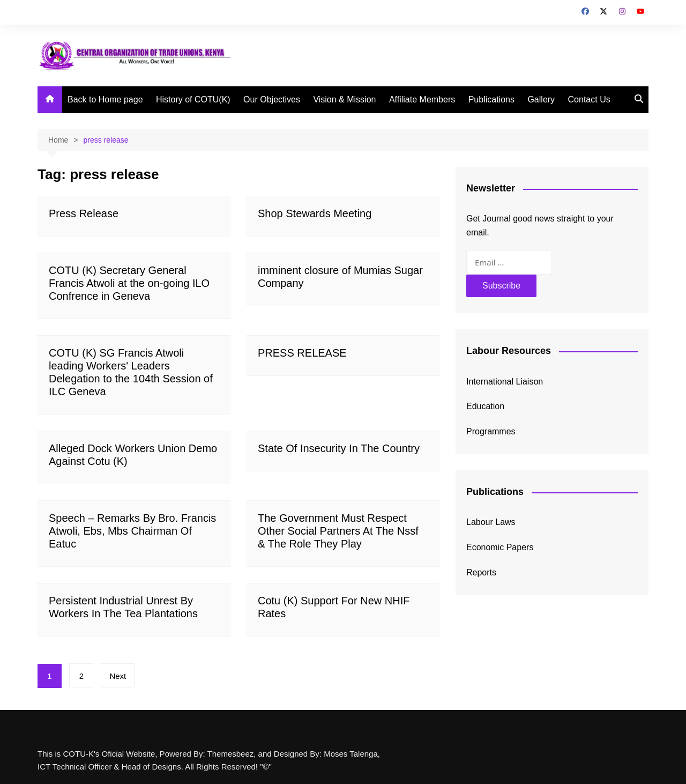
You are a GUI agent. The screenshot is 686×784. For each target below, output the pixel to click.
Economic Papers (500, 547)
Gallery (541, 99)
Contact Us (589, 99)
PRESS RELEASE (302, 353)
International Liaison (505, 382)
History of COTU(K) (193, 99)
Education (485, 406)
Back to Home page (105, 99)
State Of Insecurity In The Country (339, 448)
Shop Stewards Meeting (315, 213)
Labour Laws (491, 522)
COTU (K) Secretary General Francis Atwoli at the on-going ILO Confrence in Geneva (129, 283)
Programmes (491, 431)
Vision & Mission (344, 99)
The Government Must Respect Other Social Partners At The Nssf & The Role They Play (338, 531)
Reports (481, 572)
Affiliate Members (422, 99)
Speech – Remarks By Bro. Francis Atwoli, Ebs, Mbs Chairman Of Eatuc (132, 531)
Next (118, 676)
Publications (491, 99)
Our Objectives (272, 99)
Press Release (84, 213)
